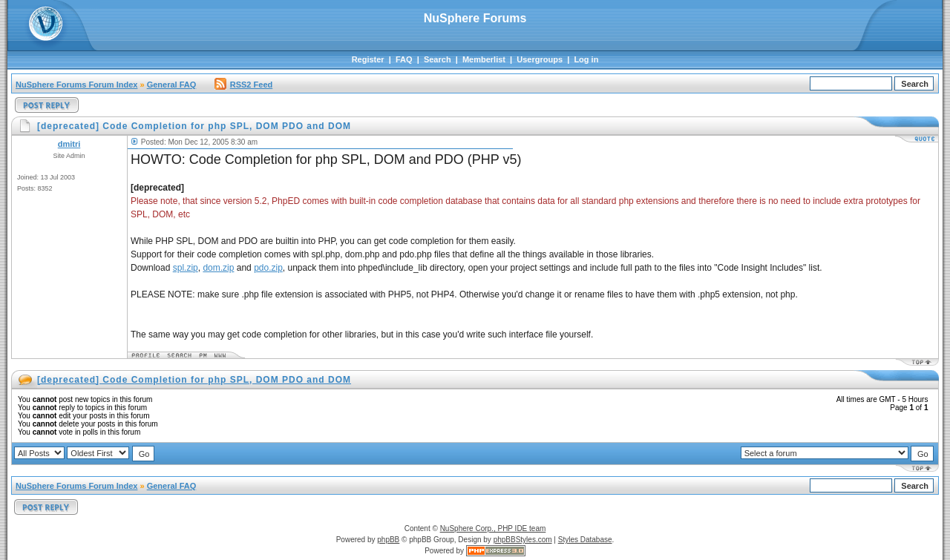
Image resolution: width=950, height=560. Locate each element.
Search (438, 59)
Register (368, 59)
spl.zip (186, 268)
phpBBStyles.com (523, 540)
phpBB (388, 540)
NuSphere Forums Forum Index (76, 85)
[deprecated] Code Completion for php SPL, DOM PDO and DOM (194, 380)
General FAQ (172, 85)
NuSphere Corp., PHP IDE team (493, 528)
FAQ (404, 59)
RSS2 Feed (243, 85)
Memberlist (484, 59)
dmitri (69, 144)
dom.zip (218, 268)
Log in (586, 59)
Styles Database (585, 540)
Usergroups (540, 59)
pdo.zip (268, 268)
